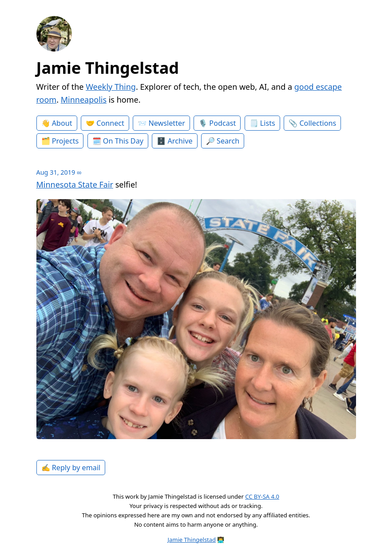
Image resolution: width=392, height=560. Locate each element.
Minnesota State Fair (75, 184)
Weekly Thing (111, 87)
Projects (65, 141)
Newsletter (166, 123)
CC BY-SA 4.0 (262, 496)
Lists (268, 123)
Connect (110, 123)
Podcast (222, 123)
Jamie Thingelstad (108, 68)
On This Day (123, 141)
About (62, 123)
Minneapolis (84, 100)
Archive (180, 141)
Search (228, 141)
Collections (318, 123)
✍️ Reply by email (71, 468)
